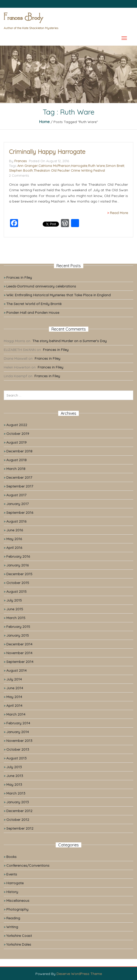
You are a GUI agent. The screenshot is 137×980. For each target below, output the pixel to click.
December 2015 (19, 574)
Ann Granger (27, 166)
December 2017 (19, 477)
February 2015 (18, 627)
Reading (13, 918)
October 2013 (18, 749)
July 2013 (14, 767)
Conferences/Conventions (28, 865)
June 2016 (15, 530)
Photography (17, 909)
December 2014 (19, 644)
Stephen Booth (21, 170)
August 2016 (16, 521)
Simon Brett (115, 166)
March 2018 (16, 469)
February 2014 (18, 723)
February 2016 (18, 556)
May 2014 (14, 697)
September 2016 (20, 513)
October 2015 (18, 583)
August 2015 (16, 592)
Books (11, 857)
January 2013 (18, 802)
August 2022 (17, 425)
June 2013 (15, 776)
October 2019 (18, 434)
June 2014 (15, 688)
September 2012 (20, 828)
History (12, 892)
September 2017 (20, 486)
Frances (20, 161)
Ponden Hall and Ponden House (33, 313)
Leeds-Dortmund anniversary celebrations (41, 286)
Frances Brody (23, 18)
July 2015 (14, 600)
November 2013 (19, 741)
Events (12, 874)
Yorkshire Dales (19, 944)
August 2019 (16, 442)
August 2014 (16, 670)
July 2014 (14, 679)
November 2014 (19, 653)
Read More (119, 213)
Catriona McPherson (54, 166)
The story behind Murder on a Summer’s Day (70, 341)
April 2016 (14, 548)
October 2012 (18, 820)
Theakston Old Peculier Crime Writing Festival (69, 170)
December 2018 (19, 451)
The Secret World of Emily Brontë (34, 304)
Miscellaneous (18, 901)
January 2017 (17, 504)
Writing (12, 927)
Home (44, 122)
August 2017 (16, 495)
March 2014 (16, 714)
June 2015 (15, 609)
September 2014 (20, 662)
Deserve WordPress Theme (79, 974)
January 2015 (18, 635)
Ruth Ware (96, 166)
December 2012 (19, 811)
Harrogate (79, 166)
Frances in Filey (19, 277)
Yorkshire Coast (19, 936)
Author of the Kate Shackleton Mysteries (31, 28)
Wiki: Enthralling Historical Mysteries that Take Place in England (58, 295)
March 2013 (16, 793)
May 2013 (14, 785)
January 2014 (18, 732)
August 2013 (16, 758)
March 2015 (16, 618)
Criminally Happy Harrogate (47, 152)
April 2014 (14, 706)
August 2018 (16, 460)
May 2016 (14, 539)
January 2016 (17, 565)
